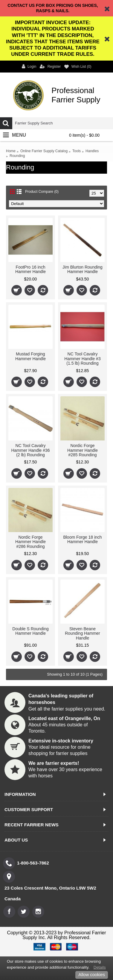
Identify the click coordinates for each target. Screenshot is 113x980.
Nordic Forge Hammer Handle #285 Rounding (83, 450)
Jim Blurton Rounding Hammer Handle (83, 269)
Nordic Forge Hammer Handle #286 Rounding (30, 542)
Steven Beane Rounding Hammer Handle (83, 633)
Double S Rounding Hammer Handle (30, 631)
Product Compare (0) (42, 192)
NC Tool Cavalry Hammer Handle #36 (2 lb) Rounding (30, 450)
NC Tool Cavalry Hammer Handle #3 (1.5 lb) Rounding (82, 359)
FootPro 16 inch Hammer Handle (30, 269)
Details (100, 967)
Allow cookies (92, 975)
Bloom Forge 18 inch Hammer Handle (82, 539)
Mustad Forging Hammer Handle (30, 356)
